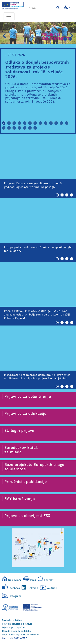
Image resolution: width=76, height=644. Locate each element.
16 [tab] (14, 128)
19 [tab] (30, 128)
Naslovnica (15, 580)
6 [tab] (30, 123)
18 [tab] (25, 128)
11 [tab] (56, 123)
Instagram (15, 596)
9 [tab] (46, 123)
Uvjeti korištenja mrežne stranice (20, 635)
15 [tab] (9, 128)
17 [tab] (20, 128)
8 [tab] (41, 123)
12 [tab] (61, 123)
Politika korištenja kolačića (17, 624)
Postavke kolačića (12, 620)
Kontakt (49, 580)
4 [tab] (20, 123)
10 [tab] (51, 123)
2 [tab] (70, 39)
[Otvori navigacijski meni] (9, 16)
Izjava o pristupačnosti (15, 627)
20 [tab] (35, 128)
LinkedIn (33, 588)
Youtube (52, 588)
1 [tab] (65, 39)
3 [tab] (14, 123)
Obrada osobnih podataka (16, 631)
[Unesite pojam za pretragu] (42, 8)
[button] (58, 8)
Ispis (33, 580)
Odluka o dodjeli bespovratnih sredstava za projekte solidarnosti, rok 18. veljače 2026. (37, 69)
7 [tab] (35, 123)
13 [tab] (67, 123)
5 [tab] (25, 123)
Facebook (14, 588)
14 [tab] (4, 128)
